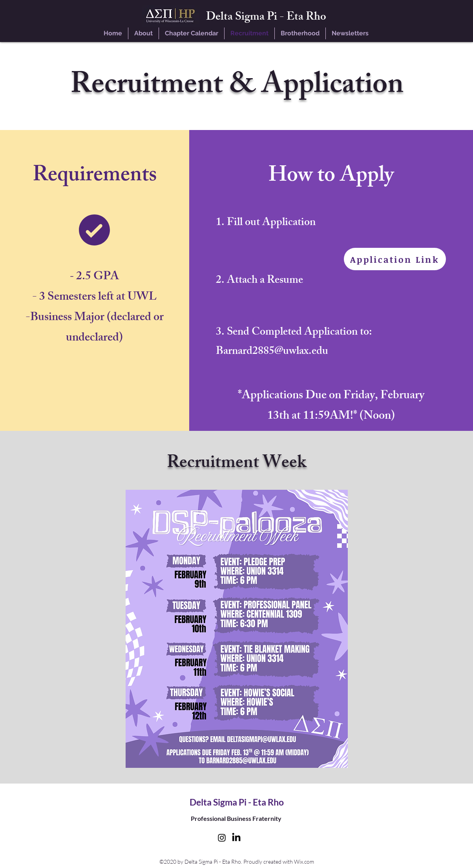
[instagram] (222, 838)
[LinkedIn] (236, 838)
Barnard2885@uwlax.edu (272, 352)
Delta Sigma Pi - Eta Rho (266, 18)
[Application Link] (395, 259)
